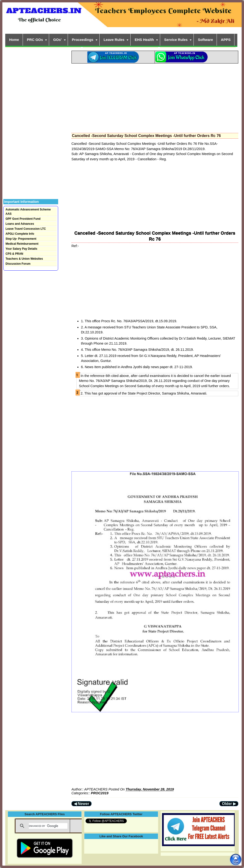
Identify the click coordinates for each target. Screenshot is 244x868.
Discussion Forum (18, 264)
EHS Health (144, 40)
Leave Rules (114, 40)
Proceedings (83, 40)
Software (205, 40)
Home (14, 40)
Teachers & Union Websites (24, 259)
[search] (48, 826)
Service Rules (176, 40)
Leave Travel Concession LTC (26, 229)
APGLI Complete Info (20, 234)
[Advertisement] (155, 97)
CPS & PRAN (14, 254)
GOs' (57, 40)
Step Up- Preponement (21, 239)
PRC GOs (35, 40)
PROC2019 (100, 793)
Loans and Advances (20, 224)
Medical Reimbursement (22, 244)
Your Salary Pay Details (21, 249)
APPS (226, 40)
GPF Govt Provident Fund (23, 219)
